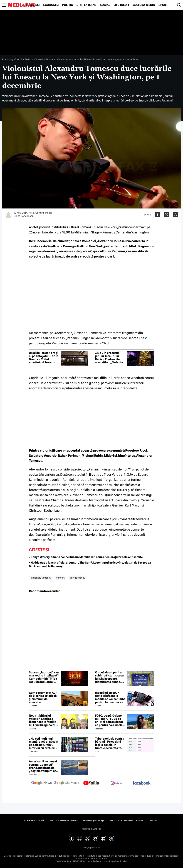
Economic (51, 5)
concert (60, 578)
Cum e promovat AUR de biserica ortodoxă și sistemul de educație (43, 698)
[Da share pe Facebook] (158, 215)
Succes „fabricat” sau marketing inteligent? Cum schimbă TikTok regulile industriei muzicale (44, 677)
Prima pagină (9, 59)
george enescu (77, 578)
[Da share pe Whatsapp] (175, 215)
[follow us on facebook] (142, 783)
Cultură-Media (144, 5)
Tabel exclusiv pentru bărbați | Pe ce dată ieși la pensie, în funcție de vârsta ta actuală (110, 743)
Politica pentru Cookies (64, 821)
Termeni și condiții (94, 821)
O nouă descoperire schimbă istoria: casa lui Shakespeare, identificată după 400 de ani (110, 677)
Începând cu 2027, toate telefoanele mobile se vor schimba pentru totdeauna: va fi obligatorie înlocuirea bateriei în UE (110, 698)
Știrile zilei (31, 5)
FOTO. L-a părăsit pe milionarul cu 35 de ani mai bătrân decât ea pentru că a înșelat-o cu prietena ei (110, 720)
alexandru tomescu (41, 578)
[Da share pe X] (167, 215)
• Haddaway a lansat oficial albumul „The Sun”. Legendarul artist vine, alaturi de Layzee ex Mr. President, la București (90, 564)
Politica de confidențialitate (127, 821)
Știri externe (86, 5)
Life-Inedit (121, 5)
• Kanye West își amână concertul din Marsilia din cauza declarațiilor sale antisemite (86, 557)
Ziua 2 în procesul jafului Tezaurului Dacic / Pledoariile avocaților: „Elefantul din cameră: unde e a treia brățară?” (110, 358)
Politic (68, 5)
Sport (163, 5)
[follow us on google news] (41, 783)
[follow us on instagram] (117, 783)
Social (105, 5)
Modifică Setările (91, 829)
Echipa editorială (34, 821)
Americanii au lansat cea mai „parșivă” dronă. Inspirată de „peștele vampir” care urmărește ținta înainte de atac (44, 766)
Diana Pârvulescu (24, 216)
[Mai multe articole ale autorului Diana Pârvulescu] (8, 215)
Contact (154, 821)
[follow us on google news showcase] (66, 783)
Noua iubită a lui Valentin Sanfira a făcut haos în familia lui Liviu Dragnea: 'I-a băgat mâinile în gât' (43, 720)
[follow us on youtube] (91, 783)
